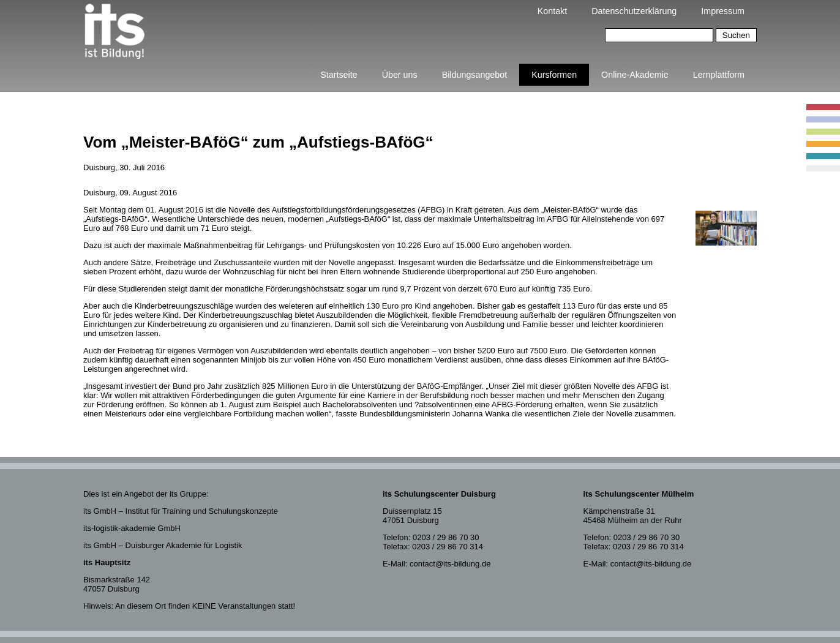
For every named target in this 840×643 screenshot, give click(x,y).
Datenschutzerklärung (634, 11)
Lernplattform (719, 75)
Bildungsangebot (475, 75)
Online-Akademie (635, 75)
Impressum (723, 11)
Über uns (400, 75)
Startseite (339, 75)
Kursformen (554, 75)
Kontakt (552, 11)
